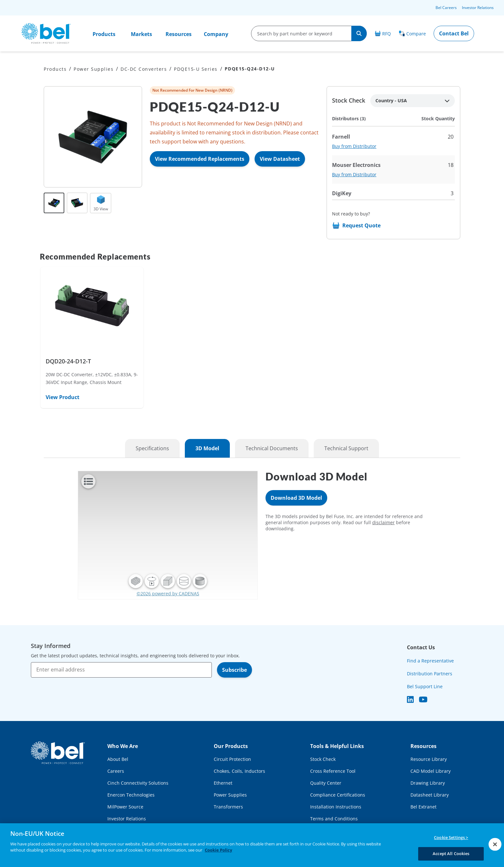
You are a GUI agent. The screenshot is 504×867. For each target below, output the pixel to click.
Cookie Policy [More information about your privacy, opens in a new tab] (218, 850)
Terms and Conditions (334, 819)
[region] (252, 845)
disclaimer (383, 522)
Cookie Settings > (451, 837)
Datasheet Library (430, 795)
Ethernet (223, 783)
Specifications (152, 448)
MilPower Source (125, 807)
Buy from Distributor (354, 146)
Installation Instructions (336, 807)
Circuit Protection (232, 759)
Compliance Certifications (338, 795)
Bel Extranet (423, 807)
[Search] (359, 33)
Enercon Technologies (131, 795)
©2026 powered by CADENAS (168, 593)
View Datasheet (280, 159)
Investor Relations (478, 8)
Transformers (228, 807)
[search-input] (301, 33)
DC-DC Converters (144, 69)
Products (104, 34)
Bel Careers (446, 8)
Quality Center (326, 783)
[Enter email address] (121, 670)
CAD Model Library (431, 771)
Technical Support (346, 448)
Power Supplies (94, 69)
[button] (136, 581)
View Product (63, 397)
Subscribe (234, 670)
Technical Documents (272, 448)
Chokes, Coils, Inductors (239, 771)
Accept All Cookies (451, 853)
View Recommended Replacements (200, 159)
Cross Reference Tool (333, 771)
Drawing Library (428, 783)
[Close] (495, 844)
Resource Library (429, 759)
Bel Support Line (425, 686)
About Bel (118, 759)
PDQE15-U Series (196, 69)
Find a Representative (430, 661)
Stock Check (323, 759)
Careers (116, 771)
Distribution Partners (430, 674)
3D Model (207, 448)
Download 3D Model (296, 498)
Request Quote (361, 225)
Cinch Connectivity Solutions (138, 783)
